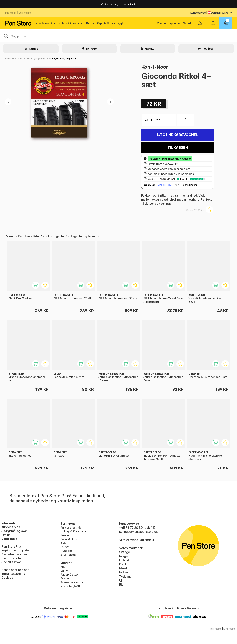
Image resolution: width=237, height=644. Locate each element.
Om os (6, 535)
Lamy (64, 571)
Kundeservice (198, 13)
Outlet (187, 23)
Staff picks (68, 555)
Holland (124, 572)
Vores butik (9, 539)
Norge (123, 556)
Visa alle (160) (70, 586)
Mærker (162, 23)
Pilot (64, 567)
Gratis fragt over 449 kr (118, 4)
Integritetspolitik (13, 574)
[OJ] (118, 36)
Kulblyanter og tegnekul (62, 58)
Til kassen (178, 148)
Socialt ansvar (11, 562)
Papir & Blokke (106, 23)
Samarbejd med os (14, 554)
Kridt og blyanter (36, 58)
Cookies (7, 578)
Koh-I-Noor (155, 67)
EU (121, 585)
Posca (65, 578)
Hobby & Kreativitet (71, 23)
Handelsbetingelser (15, 570)
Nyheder (175, 23)
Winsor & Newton (72, 582)
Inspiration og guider (16, 550)
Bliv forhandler (12, 558)
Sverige (125, 552)
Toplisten (208, 49)
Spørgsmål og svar (14, 531)
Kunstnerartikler (46, 23)
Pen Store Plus (12, 546)
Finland (124, 560)
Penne (90, 23)
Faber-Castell (70, 574)
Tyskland (125, 576)
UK (121, 581)
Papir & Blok (69, 539)
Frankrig (125, 564)
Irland (123, 568)
